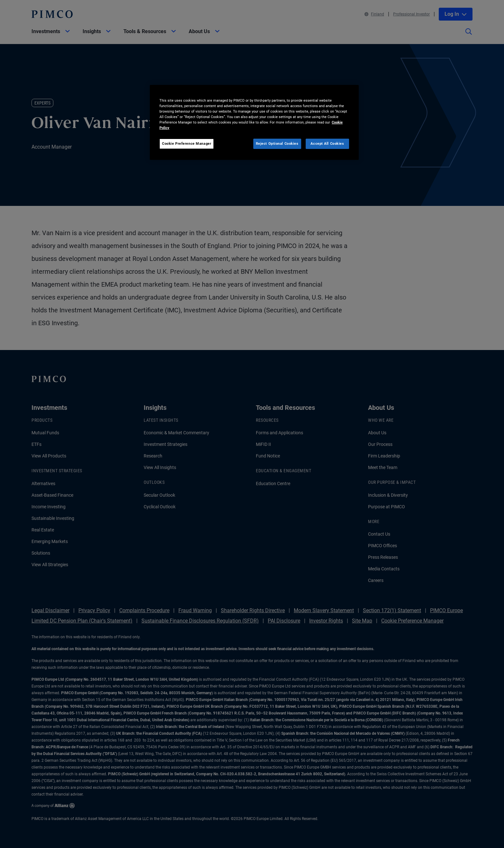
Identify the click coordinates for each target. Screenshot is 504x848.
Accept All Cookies (327, 143)
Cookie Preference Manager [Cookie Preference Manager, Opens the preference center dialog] (187, 143)
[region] (254, 122)
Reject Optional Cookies (277, 143)
